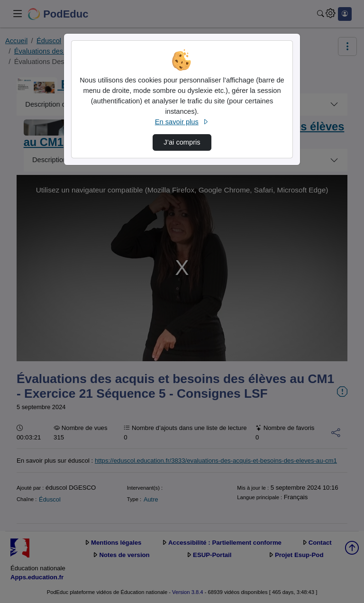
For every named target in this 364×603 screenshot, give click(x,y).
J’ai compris (182, 142)
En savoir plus (182, 122)
